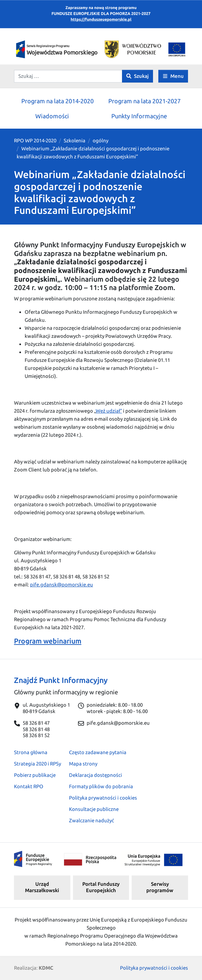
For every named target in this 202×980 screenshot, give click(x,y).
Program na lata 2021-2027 (144, 101)
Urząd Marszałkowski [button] (42, 887)
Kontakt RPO (29, 786)
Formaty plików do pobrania (101, 786)
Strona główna (31, 752)
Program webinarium (48, 641)
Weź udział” (109, 411)
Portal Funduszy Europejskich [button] (101, 887)
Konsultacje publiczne (94, 809)
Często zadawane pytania (98, 752)
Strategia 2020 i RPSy (37, 764)
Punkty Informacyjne (139, 116)
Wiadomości (52, 116)
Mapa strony (83, 764)
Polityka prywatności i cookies (103, 798)
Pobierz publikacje (35, 775)
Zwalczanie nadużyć (91, 820)
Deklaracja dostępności (95, 775)
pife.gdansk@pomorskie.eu (61, 585)
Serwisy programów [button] (160, 887)
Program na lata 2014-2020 (57, 101)
